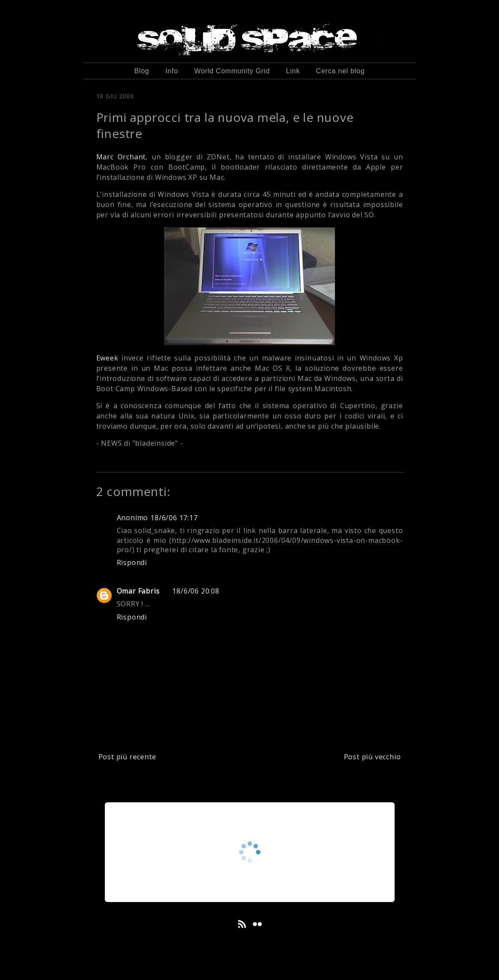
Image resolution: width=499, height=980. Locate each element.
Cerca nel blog (340, 71)
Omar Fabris (138, 591)
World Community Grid (232, 71)
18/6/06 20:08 (196, 591)
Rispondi (132, 562)
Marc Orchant (121, 157)
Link (293, 71)
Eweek (107, 358)
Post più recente (127, 757)
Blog (142, 71)
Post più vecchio (372, 757)
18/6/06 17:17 (174, 518)
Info (172, 71)
